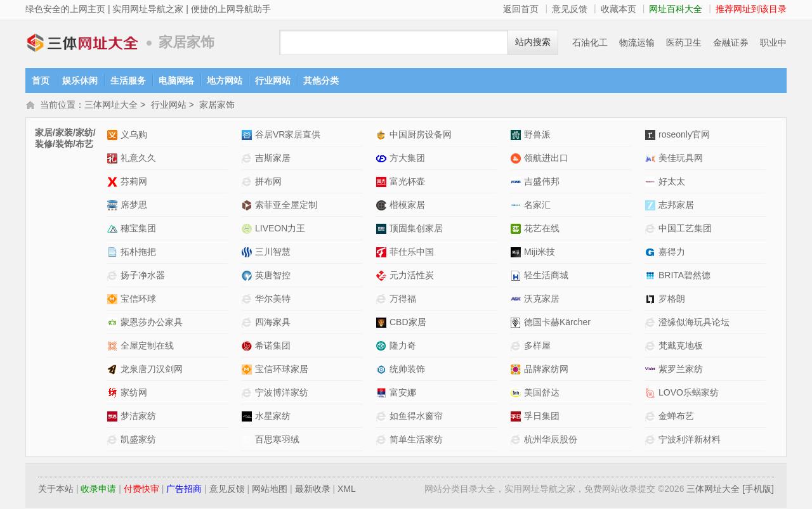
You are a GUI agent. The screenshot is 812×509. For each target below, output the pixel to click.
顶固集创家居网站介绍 (383, 230)
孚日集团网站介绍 (517, 417)
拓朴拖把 (138, 253)
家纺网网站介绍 (114, 394)
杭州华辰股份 (551, 441)
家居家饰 (217, 106)
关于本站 (56, 490)
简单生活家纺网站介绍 (383, 441)
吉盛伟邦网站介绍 (517, 183)
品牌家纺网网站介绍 (517, 370)
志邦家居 (676, 206)
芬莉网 (134, 183)
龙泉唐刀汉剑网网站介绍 (114, 370)
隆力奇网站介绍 (383, 347)
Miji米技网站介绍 (517, 253)
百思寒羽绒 (277, 441)
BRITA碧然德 (684, 276)
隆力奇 (403, 347)
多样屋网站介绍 (517, 347)
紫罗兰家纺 (681, 370)
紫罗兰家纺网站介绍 (652, 370)
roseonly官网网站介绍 (652, 136)
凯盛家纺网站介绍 (114, 441)
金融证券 (731, 42)
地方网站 (225, 81)
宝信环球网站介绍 (114, 300)
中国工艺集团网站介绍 (652, 230)
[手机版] (758, 490)
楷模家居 (407, 206)
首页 (41, 81)
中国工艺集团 (685, 229)
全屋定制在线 (147, 347)
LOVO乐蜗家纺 (689, 394)
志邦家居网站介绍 (652, 206)
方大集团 (407, 159)
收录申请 (98, 490)
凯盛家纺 (138, 441)
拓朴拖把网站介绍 (114, 253)
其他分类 (321, 81)
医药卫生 (684, 42)
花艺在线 (542, 229)
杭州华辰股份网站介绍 (517, 441)
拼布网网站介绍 (248, 183)
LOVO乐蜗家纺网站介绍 (652, 394)
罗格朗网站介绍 (652, 300)
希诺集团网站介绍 (248, 347)
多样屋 (537, 347)
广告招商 (184, 490)
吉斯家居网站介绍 (248, 159)
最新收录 (313, 490)
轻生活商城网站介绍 (517, 277)
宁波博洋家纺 (282, 394)
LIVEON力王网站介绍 (248, 230)
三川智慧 (273, 253)
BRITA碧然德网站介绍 (652, 277)
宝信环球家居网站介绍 (248, 370)
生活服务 (128, 81)
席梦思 (134, 206)
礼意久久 (138, 159)
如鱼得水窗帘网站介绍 (383, 417)
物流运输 (637, 42)
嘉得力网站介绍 (652, 253)
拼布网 (268, 183)
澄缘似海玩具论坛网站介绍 (652, 324)
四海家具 (273, 323)
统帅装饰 (407, 370)
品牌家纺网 (546, 370)
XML (347, 490)
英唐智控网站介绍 (248, 277)
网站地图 (270, 490)
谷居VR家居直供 (288, 136)
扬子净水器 (143, 276)
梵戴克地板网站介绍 (652, 347)
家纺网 (134, 394)
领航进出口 (546, 159)
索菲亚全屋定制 (286, 206)
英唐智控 (273, 276)
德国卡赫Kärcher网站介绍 (517, 324)
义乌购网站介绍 (114, 136)
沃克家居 (542, 300)
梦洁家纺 (138, 417)
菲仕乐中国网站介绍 (383, 253)
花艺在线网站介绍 (517, 230)
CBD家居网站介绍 (383, 324)
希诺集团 (273, 347)
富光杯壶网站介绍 (383, 183)
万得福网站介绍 (383, 300)
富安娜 (403, 394)
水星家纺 (273, 417)
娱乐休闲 (80, 81)
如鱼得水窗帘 (416, 417)
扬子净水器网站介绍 (114, 277)
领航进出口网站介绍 (517, 159)
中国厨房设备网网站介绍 (383, 136)
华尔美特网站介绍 (248, 300)
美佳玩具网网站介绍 (652, 159)
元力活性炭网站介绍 (383, 277)
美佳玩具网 (681, 159)
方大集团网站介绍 (383, 159)
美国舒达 (542, 394)
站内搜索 (533, 42)
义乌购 (134, 136)
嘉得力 (672, 253)
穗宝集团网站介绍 (114, 230)
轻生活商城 (546, 276)
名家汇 (537, 206)
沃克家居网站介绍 (517, 300)
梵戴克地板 (681, 347)
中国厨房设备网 (421, 136)
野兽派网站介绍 (517, 136)
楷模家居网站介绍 (383, 206)
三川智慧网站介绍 (248, 253)
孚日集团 (542, 417)
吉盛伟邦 (542, 183)
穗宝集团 (138, 229)
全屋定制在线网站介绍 (114, 347)
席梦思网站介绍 (114, 206)
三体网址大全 (82, 43)
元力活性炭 (412, 276)
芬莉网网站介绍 (114, 183)
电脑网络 (176, 81)
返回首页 (521, 9)
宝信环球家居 (282, 370)
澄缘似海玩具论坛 (694, 323)
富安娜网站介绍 (383, 394)
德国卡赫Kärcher (557, 323)
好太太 (672, 183)
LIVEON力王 (280, 229)
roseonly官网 (684, 136)
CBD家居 (408, 323)
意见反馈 (570, 9)
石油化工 (590, 42)
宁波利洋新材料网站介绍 (652, 441)
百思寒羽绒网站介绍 (248, 441)
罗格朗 (672, 300)
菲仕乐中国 (412, 253)
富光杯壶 (407, 183)
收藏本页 (619, 9)
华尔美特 (273, 300)
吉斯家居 (273, 159)
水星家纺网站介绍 (248, 417)
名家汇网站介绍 (517, 206)
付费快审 (141, 490)
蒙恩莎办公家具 (152, 323)
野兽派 (537, 136)
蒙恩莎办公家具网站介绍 (114, 324)
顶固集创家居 (416, 229)
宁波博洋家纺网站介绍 (248, 394)
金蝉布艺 (676, 417)
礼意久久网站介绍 (114, 159)
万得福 (403, 300)
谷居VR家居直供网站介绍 (248, 136)
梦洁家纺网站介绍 (114, 417)
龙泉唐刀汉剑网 (152, 370)
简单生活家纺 (416, 441)
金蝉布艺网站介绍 (652, 417)
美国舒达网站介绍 (517, 394)
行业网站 (273, 81)
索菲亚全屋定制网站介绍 (248, 206)
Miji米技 (540, 253)
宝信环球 (138, 300)
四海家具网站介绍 (248, 324)
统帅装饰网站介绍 (383, 370)
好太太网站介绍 (652, 183)
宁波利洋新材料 (690, 441)
